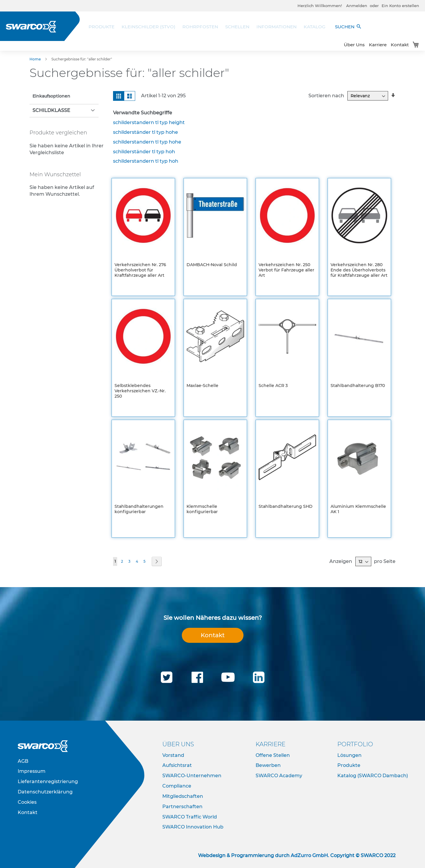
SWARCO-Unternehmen (192, 776)
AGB (23, 761)
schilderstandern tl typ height (149, 122)
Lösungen (349, 755)
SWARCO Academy (279, 776)
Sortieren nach (326, 96)
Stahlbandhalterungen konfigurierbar (139, 509)
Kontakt (400, 45)
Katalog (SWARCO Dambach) (373, 776)
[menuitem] (103, 27)
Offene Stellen (273, 755)
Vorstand (173, 755)
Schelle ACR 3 (273, 386)
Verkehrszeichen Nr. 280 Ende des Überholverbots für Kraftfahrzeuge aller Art (359, 270)
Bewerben (268, 765)
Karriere (378, 45)
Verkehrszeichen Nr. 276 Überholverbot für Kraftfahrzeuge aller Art (140, 270)
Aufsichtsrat (177, 765)
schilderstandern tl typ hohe (147, 142)
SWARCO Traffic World (190, 817)
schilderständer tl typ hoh (144, 152)
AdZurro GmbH (309, 855)
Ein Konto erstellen (400, 6)
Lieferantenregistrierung (48, 781)
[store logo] (31, 27)
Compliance (177, 786)
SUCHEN (348, 27)
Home (36, 59)
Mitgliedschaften (183, 796)
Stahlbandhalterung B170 (358, 386)
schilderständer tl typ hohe (146, 132)
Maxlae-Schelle (202, 386)
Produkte (349, 765)
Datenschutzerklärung (45, 792)
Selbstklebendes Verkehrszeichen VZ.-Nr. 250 (140, 391)
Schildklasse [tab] (51, 110)
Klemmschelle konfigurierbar (202, 509)
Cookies (27, 802)
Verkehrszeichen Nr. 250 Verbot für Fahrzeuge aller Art (286, 270)
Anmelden (357, 6)
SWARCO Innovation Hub (193, 827)
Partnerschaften (182, 807)
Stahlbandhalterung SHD (286, 506)
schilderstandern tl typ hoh (146, 161)
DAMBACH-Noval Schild (212, 265)
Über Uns (354, 45)
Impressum (32, 771)
